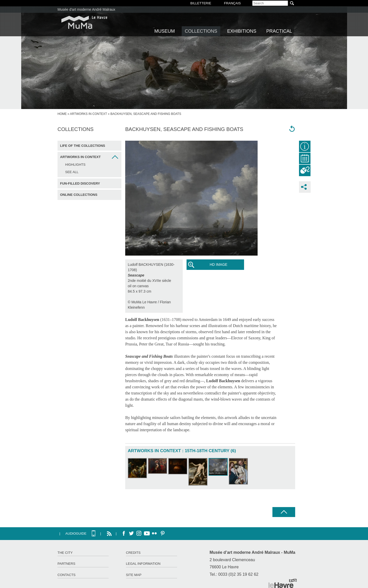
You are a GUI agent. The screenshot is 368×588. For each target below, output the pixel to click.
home (62, 114)
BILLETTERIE (201, 3)
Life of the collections (83, 146)
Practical (279, 31)
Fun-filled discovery (80, 183)
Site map (134, 575)
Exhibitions (242, 31)
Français (232, 3)
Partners (66, 564)
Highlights (75, 165)
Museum (165, 31)
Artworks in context (89, 114)
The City (65, 553)
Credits (133, 553)
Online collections (79, 195)
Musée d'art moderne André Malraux (86, 9)
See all (72, 172)
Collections (201, 31)
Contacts (67, 575)
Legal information (143, 564)
